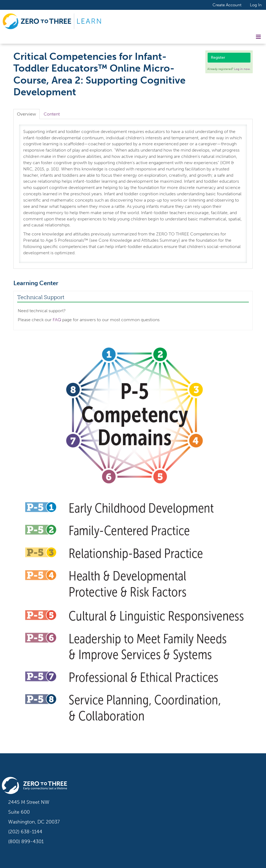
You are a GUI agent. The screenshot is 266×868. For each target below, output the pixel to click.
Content (52, 114)
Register (218, 57)
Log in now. (242, 69)
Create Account (227, 5)
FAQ (57, 320)
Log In (256, 5)
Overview (26, 114)
